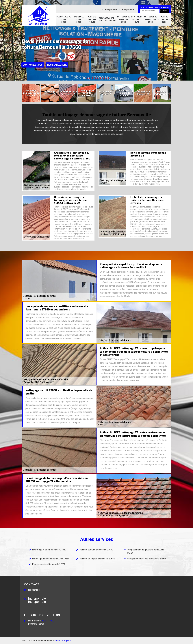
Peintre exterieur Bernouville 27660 (49, 564)
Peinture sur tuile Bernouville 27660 (96, 550)
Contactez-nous (33, 65)
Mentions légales (63, 641)
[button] (84, 78)
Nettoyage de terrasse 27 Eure (151, 20)
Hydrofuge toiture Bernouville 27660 (49, 550)
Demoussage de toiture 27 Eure (64, 20)
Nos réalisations (57, 65)
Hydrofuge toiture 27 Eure (79, 20)
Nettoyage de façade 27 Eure (124, 20)
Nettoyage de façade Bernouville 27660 (51, 559)
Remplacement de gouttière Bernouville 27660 (145, 551)
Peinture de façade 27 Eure (137, 20)
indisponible (110, 9)
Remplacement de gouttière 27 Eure (107, 20)
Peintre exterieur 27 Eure (164, 20)
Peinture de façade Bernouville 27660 (97, 559)
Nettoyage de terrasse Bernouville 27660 (146, 559)
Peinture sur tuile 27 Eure (92, 20)
